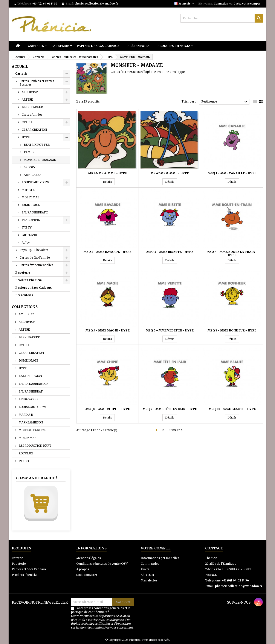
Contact (214, 548)
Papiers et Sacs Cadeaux (98, 46)
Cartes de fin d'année (35, 258)
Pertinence (225, 102)
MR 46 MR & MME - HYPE (108, 173)
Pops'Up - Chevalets (34, 250)
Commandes (150, 564)
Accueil (20, 66)
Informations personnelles (160, 558)
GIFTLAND (29, 235)
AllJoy (26, 243)
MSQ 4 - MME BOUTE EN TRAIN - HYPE (232, 253)
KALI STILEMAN (30, 376)
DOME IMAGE (28, 361)
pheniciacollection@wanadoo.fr (96, 4)
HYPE (26, 137)
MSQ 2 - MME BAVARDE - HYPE (107, 252)
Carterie (36, 46)
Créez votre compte (247, 4)
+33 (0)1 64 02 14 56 (45, 4)
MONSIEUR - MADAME (40, 160)
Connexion (221, 4)
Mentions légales (89, 558)
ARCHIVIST (30, 92)
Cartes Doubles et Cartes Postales (37, 83)
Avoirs (145, 569)
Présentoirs (138, 46)
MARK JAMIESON (30, 422)
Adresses (147, 575)
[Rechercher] (222, 18)
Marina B (28, 190)
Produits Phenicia (174, 46)
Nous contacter (87, 575)
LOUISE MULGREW (35, 182)
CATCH (27, 122)
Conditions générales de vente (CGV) (102, 564)
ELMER (29, 152)
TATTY (27, 228)
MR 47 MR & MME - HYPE (170, 173)
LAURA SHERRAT (30, 392)
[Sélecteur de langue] (185, 4)
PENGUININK (31, 220)
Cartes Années (32, 115)
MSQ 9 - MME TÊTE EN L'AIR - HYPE (170, 409)
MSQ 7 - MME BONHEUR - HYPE (232, 330)
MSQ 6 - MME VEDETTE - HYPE (170, 330)
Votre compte (156, 548)
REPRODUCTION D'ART (35, 446)
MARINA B (25, 415)
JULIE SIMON (31, 205)
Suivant (176, 430)
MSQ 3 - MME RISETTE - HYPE (170, 252)
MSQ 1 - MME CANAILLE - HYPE (232, 173)
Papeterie (60, 46)
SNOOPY (30, 167)
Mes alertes (149, 580)
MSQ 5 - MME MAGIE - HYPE (108, 330)
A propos (83, 569)
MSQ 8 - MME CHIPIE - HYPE (108, 409)
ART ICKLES (33, 175)
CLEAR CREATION (34, 130)
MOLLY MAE (31, 197)
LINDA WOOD (28, 399)
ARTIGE (27, 100)
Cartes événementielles (36, 265)
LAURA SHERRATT (35, 212)
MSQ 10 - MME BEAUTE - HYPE (232, 409)
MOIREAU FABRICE (32, 430)
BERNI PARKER (32, 107)
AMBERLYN (26, 314)
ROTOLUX (26, 453)
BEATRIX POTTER (37, 145)
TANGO (23, 461)
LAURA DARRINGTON (33, 384)
